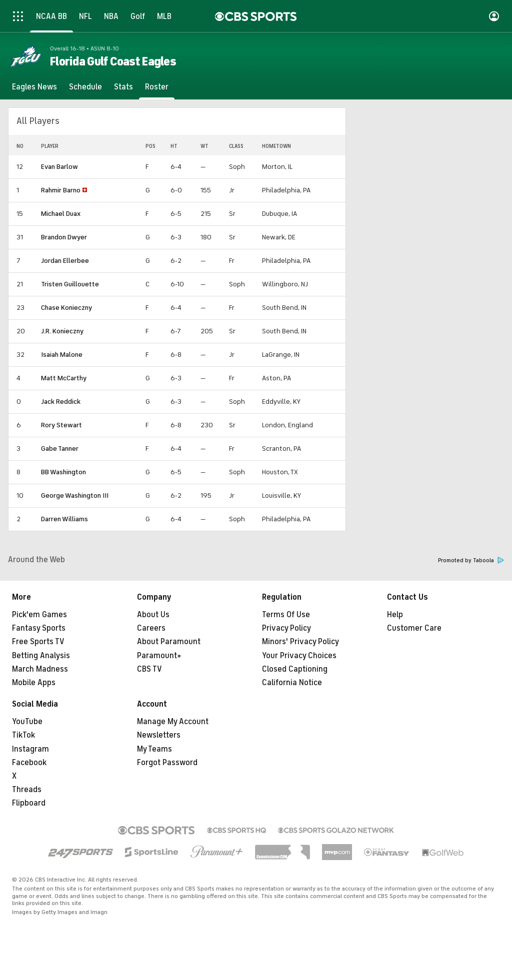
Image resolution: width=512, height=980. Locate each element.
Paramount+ (159, 656)
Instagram (30, 749)
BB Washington (63, 472)
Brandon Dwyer (64, 237)
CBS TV (149, 669)
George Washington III (75, 495)
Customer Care (414, 628)
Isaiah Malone (62, 355)
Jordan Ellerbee (65, 261)
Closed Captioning (295, 669)
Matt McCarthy (64, 378)
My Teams (154, 749)
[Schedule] (85, 87)
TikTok (23, 735)
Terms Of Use (286, 615)
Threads (27, 790)
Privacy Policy (286, 628)
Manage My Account (173, 722)
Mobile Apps (34, 683)
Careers (151, 628)
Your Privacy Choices (299, 656)
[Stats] (123, 87)
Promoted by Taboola (471, 560)
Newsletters (159, 735)
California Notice (292, 683)
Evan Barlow (59, 167)
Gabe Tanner (60, 449)
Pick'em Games (39, 615)
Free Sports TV (38, 642)
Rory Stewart (61, 425)
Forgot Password (167, 763)
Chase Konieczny (66, 308)
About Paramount (169, 642)
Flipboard (29, 803)
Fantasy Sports (39, 628)
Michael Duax (61, 214)
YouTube (27, 722)
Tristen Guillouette (70, 284)
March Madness (40, 669)
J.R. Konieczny (62, 331)
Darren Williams (64, 519)
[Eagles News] (34, 87)
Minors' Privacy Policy (300, 642)
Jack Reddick (61, 402)
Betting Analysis (41, 656)
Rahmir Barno (61, 190)
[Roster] (157, 87)
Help (395, 615)
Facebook (29, 763)
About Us (153, 615)
